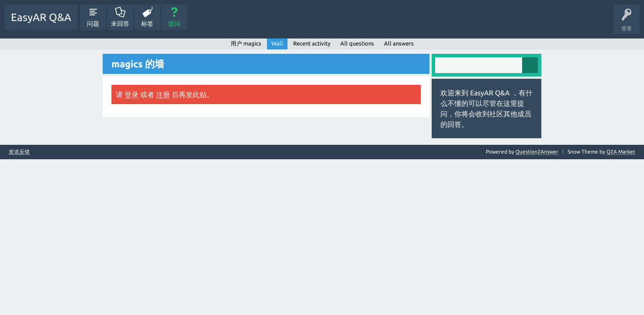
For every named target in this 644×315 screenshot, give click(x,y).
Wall (277, 43)
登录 (132, 94)
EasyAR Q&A (41, 17)
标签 (147, 24)
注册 (163, 94)
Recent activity (312, 43)
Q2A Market (621, 152)
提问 (174, 24)
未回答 (120, 24)
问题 (93, 24)
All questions (357, 43)
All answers (399, 43)
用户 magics (246, 43)
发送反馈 (19, 152)
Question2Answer (537, 152)
